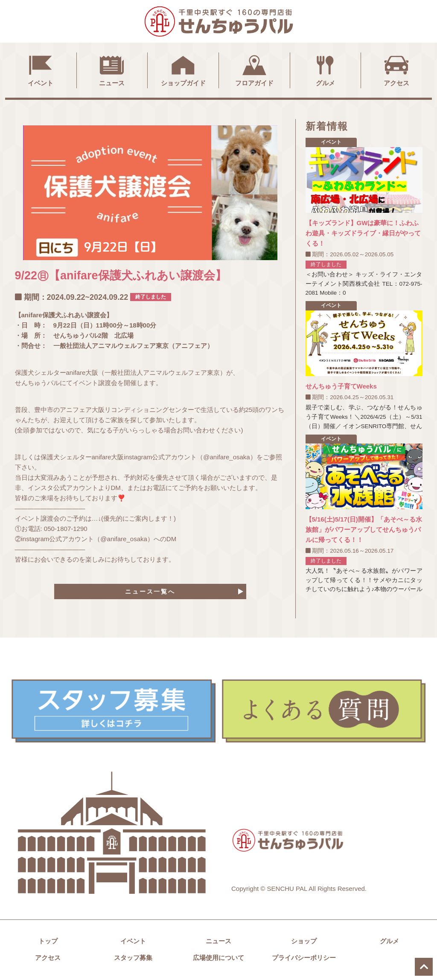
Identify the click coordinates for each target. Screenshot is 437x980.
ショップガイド (183, 70)
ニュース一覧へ (150, 592)
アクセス (396, 70)
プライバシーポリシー (304, 959)
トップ (48, 942)
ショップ (304, 942)
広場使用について (218, 959)
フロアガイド (254, 70)
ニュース (112, 70)
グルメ (325, 70)
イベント (41, 70)
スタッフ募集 (133, 959)
